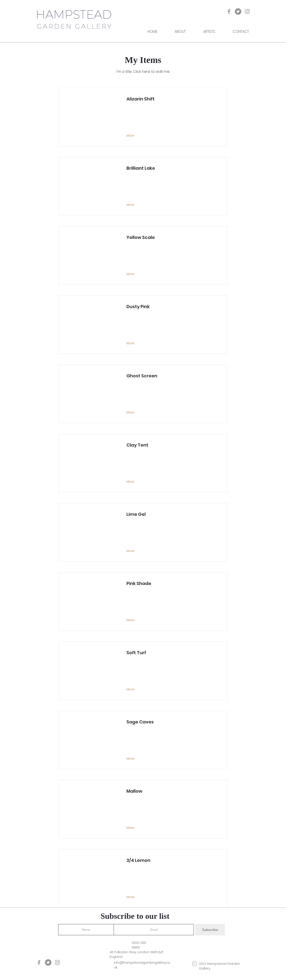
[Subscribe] (210, 930)
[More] (131, 136)
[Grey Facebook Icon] (229, 11)
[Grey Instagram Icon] (247, 11)
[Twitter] (238, 11)
